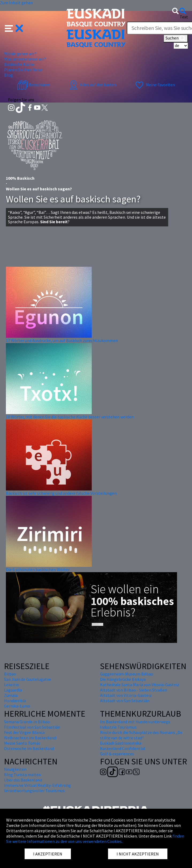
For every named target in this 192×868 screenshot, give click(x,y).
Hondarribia (15, 701)
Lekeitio (11, 685)
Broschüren (34, 85)
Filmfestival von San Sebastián (32, 727)
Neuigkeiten (15, 769)
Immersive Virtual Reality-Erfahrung (37, 785)
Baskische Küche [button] (19, 64)
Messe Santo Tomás (22, 743)
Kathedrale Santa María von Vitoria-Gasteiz (140, 685)
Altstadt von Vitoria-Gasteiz (126, 695)
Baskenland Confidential (123, 748)
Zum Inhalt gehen (16, 3)
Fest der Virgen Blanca (24, 732)
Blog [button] (8, 75)
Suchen (176, 38)
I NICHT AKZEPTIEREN (138, 854)
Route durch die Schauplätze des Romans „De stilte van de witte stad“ (141, 735)
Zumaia (11, 695)
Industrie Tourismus (118, 727)
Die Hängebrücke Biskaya (123, 679)
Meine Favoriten (154, 85)
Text (184, 17)
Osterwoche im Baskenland (29, 748)
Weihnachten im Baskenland (30, 738)
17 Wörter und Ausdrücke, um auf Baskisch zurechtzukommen (62, 340)
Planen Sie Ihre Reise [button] (23, 70)
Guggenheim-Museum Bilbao (127, 674)
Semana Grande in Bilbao (27, 722)
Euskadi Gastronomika (121, 743)
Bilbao (10, 674)
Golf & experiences (117, 754)
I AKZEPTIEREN (48, 854)
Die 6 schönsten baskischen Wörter (38, 569)
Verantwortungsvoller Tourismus (34, 791)
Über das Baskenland (23, 780)
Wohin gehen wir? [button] (20, 54)
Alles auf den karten (92, 85)
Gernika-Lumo (17, 706)
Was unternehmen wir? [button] (25, 59)
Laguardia (13, 690)
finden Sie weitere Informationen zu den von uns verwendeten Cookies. (95, 839)
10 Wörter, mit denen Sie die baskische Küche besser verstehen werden (70, 417)
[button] (14, 28)
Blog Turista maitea (22, 775)
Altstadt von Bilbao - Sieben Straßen (134, 690)
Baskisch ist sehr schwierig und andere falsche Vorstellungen (61, 493)
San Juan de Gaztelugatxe (28, 679)
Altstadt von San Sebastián (125, 701)
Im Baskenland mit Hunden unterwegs (135, 722)
